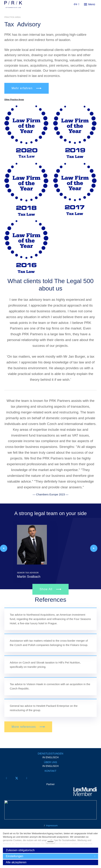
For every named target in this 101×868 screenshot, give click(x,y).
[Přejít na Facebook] (7, 778)
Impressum (52, 825)
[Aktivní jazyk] (77, 4)
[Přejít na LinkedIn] (27, 778)
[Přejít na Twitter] (17, 778)
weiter (50, 841)
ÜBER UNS (50, 762)
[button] (4, 548)
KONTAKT (50, 771)
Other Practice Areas (14, 99)
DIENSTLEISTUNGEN (51, 754)
